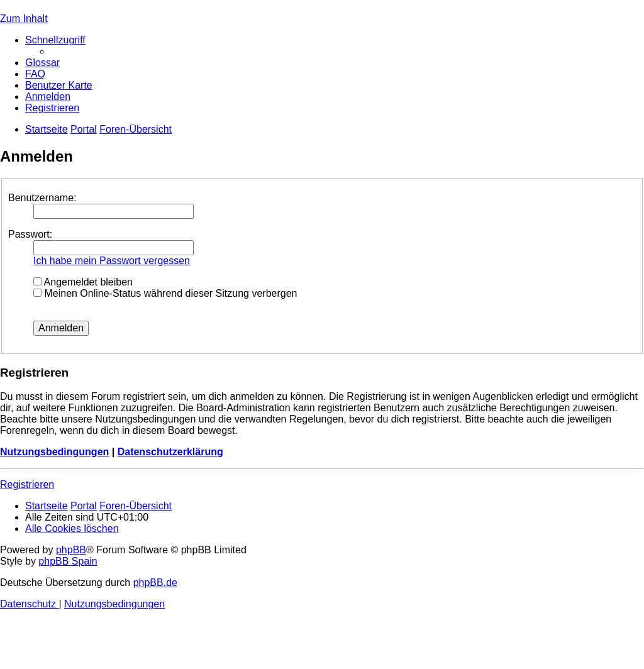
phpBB (71, 550)
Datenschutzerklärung (170, 452)
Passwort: (30, 234)
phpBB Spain (68, 561)
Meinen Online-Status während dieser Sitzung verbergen (165, 293)
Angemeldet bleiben (83, 282)
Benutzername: (42, 198)
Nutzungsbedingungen (54, 452)
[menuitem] (42, 63)
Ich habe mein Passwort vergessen (112, 261)
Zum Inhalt (24, 19)
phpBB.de (155, 583)
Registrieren (27, 484)
